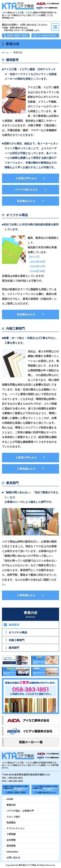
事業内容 (11, 805)
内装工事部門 (17, 640)
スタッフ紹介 (13, 817)
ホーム (5, 52)
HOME (10, 799)
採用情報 (11, 846)
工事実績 (11, 834)
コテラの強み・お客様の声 (20, 811)
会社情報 (11, 840)
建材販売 (14, 625)
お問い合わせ (13, 858)
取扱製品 (11, 823)
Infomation (12, 852)
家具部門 (14, 648)
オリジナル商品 (18, 632)
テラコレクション (16, 828)
